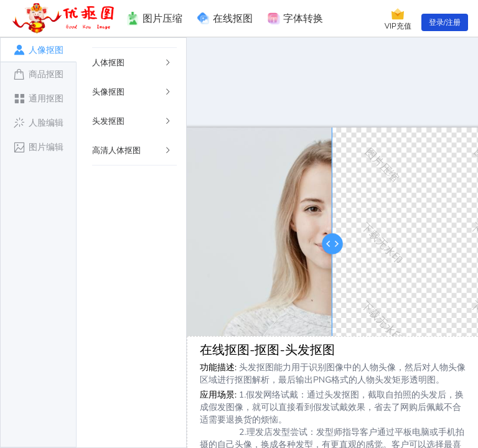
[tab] (38, 50)
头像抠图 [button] (132, 92)
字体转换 (295, 19)
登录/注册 (445, 22)
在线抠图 (225, 19)
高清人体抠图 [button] (132, 151)
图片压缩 (154, 19)
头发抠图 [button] (132, 121)
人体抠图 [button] (132, 63)
